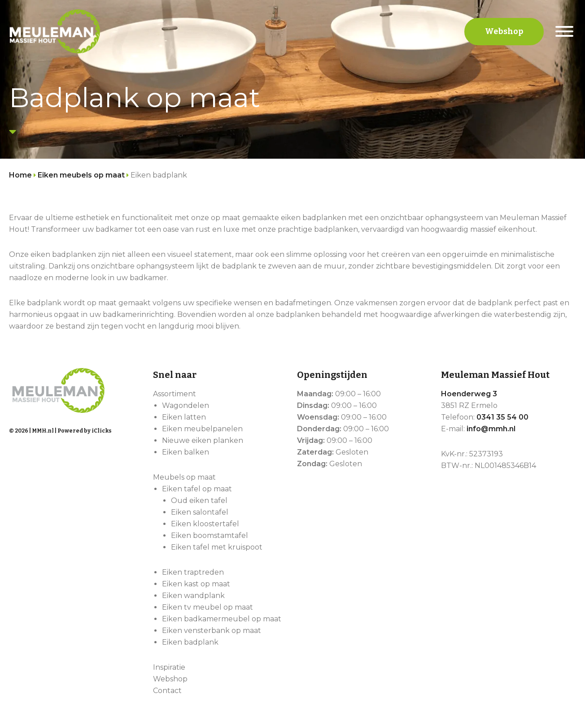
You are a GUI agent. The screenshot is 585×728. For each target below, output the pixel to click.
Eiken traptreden (193, 572)
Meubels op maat (184, 477)
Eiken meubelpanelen (202, 429)
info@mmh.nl (491, 429)
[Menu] (564, 31)
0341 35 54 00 (502, 417)
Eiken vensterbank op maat (212, 630)
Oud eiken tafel (199, 500)
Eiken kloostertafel (205, 524)
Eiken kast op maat (196, 584)
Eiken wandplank (193, 596)
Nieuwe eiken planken (203, 440)
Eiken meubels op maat (81, 175)
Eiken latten (184, 417)
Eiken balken (186, 452)
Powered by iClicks (85, 431)
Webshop (504, 31)
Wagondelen (186, 405)
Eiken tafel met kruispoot (217, 547)
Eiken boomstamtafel (210, 535)
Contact (167, 691)
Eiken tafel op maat (197, 489)
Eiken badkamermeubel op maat (222, 619)
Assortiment (175, 394)
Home (20, 175)
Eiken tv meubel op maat (207, 607)
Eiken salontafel (200, 512)
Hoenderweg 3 (469, 394)
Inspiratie (169, 667)
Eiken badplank (190, 642)
